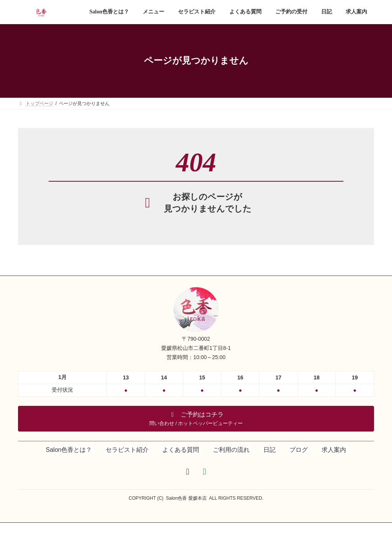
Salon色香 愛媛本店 (186, 498)
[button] (196, 419)
